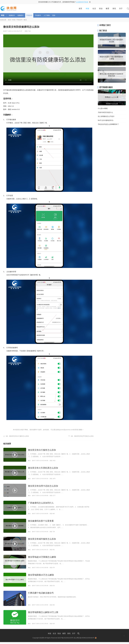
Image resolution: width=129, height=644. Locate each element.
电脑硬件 (21, 15)
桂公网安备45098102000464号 (85, 638)
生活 (94, 9)
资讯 (114, 9)
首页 (80, 9)
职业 (101, 9)
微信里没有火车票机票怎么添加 (43, 468)
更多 (54, 15)
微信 (25, 20)
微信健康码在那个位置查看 (41, 521)
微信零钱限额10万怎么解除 (41, 575)
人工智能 (47, 15)
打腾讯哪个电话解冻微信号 (41, 593)
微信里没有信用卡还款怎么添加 (43, 486)
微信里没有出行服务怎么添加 (19, 436)
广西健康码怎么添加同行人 (41, 503)
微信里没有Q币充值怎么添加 (84, 436)
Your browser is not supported (48, 60)
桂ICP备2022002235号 (66, 638)
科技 (88, 9)
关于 (121, 9)
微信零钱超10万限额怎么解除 (42, 557)
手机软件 (29, 15)
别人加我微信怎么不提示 (106, 116)
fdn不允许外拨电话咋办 (106, 120)
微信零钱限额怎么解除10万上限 (43, 612)
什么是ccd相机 (103, 108)
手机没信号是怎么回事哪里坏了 (108, 124)
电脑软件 (12, 15)
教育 (107, 9)
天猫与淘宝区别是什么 (105, 112)
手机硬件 (38, 15)
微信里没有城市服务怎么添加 (42, 539)
